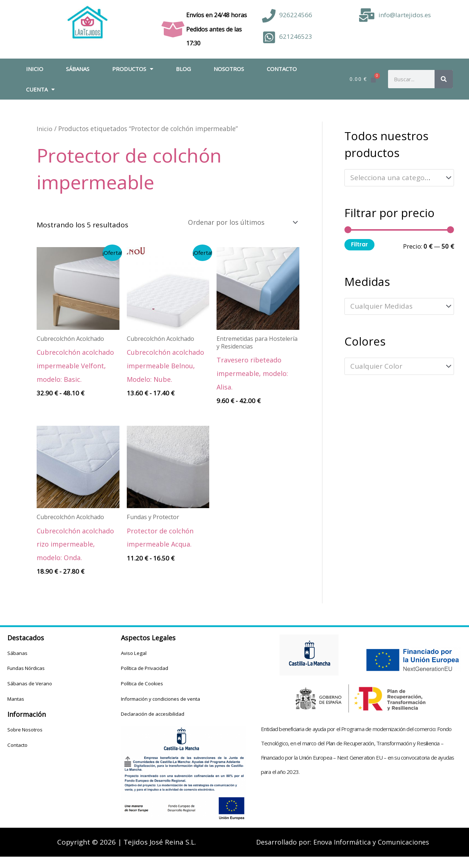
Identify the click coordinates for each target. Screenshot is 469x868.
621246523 (296, 36)
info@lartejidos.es (405, 15)
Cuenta (40, 90)
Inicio (35, 69)
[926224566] (269, 16)
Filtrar (359, 244)
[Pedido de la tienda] (238, 223)
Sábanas (78, 69)
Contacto (282, 69)
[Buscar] (444, 79)
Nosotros (229, 69)
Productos (133, 69)
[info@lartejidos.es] (367, 15)
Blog (183, 69)
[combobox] (399, 178)
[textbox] (395, 178)
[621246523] (269, 38)
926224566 (296, 15)
